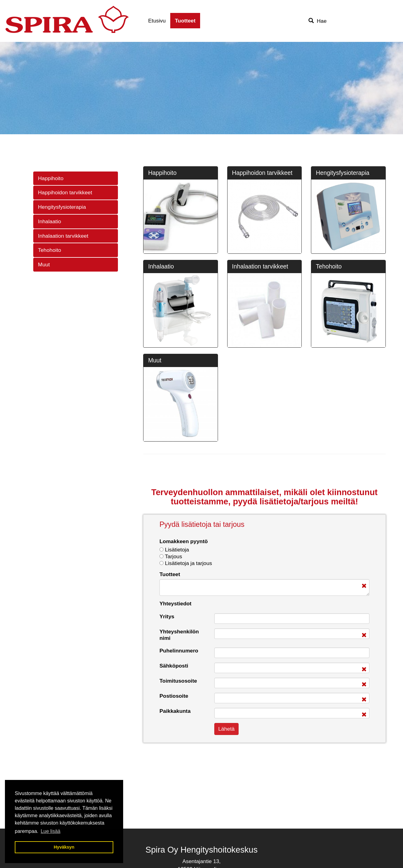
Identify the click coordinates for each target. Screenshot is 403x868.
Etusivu (157, 21)
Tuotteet (185, 21)
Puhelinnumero (179, 651)
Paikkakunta (175, 711)
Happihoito (51, 178)
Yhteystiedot (175, 604)
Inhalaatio (49, 221)
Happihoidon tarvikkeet (65, 192)
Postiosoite (174, 696)
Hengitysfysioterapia (62, 207)
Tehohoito (49, 250)
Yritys (167, 616)
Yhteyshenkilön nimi (179, 635)
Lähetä (226, 729)
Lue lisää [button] (50, 831)
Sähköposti (174, 666)
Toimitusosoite (178, 681)
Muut (44, 264)
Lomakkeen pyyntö (184, 541)
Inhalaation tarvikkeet (63, 236)
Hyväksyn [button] (64, 847)
